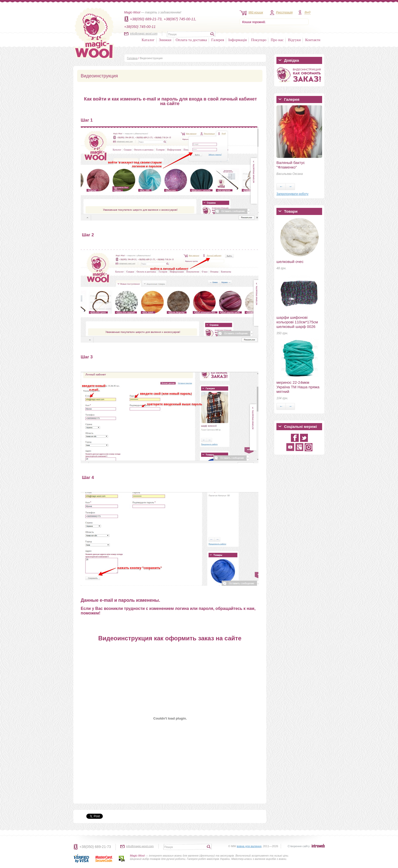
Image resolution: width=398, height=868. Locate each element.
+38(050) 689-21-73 (95, 847)
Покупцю (259, 40)
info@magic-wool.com (144, 34)
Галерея (218, 40)
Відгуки (294, 40)
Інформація (238, 40)
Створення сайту (299, 846)
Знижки (165, 40)
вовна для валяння (249, 846)
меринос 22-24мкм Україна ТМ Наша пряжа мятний (298, 387)
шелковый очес (290, 262)
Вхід (308, 12)
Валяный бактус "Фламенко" (291, 165)
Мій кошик (256, 12)
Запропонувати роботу (292, 194)
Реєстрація (284, 12)
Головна (132, 58)
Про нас (277, 40)
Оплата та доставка (191, 40)
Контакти (313, 40)
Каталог (148, 40)
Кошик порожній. (254, 22)
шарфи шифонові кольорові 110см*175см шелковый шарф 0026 (297, 322)
